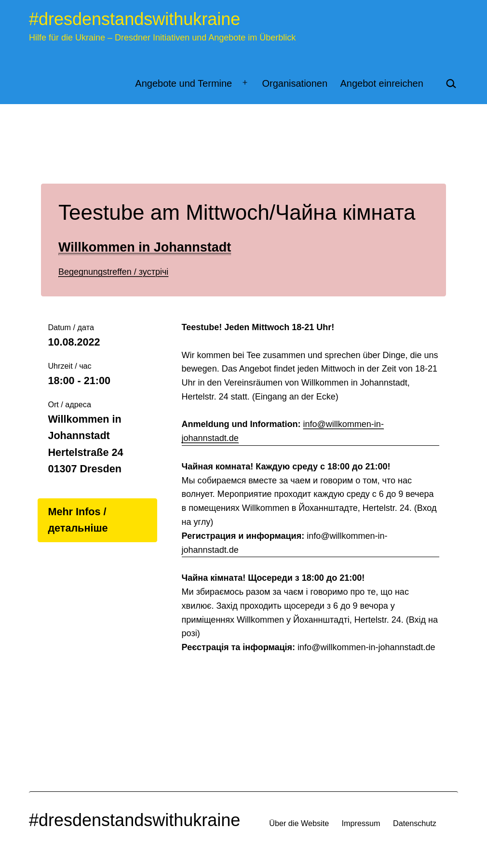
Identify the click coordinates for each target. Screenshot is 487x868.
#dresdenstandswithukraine (135, 19)
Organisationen (295, 83)
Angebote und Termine (183, 83)
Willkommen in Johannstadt (145, 247)
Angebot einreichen (381, 83)
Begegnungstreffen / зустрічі (113, 272)
